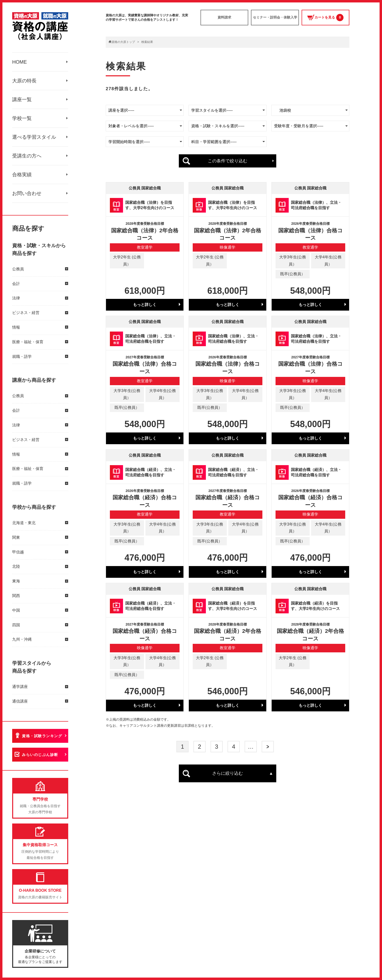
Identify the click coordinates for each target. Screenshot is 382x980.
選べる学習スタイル (34, 137)
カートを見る (325, 18)
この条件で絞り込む (228, 161)
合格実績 (22, 175)
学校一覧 (22, 118)
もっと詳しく (145, 305)
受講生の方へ (27, 156)
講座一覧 (22, 99)
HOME (19, 62)
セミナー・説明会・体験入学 (275, 17)
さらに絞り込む (228, 773)
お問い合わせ (27, 193)
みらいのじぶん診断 (40, 755)
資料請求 (224, 17)
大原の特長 (24, 81)
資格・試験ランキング (42, 736)
